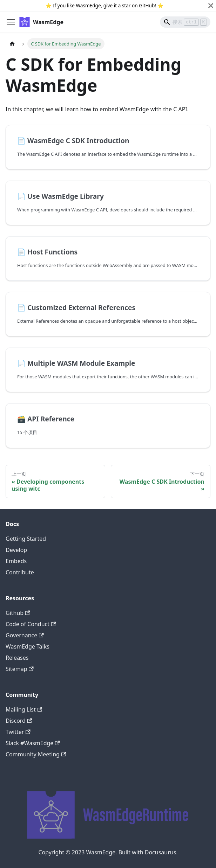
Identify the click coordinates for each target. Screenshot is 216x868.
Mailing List (24, 709)
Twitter (18, 732)
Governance (25, 635)
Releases (17, 658)
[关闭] (211, 6)
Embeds (16, 561)
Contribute (20, 572)
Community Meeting (36, 754)
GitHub (147, 5)
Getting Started (26, 539)
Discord (19, 721)
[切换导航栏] (11, 22)
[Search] (185, 22)
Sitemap (20, 669)
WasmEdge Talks (28, 646)
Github (18, 613)
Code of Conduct (31, 624)
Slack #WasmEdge (33, 743)
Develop (16, 550)
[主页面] (12, 44)
